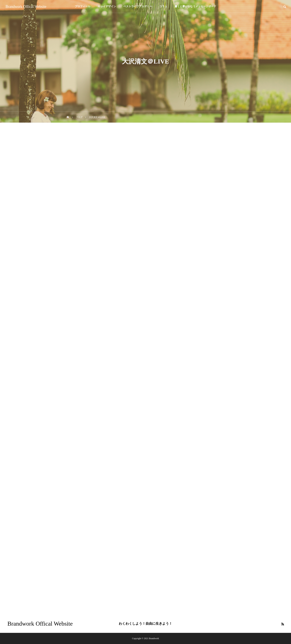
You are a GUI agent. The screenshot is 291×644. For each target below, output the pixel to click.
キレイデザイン (107, 6)
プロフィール (83, 6)
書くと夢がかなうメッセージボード (195, 6)
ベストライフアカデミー (138, 6)
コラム (163, 6)
